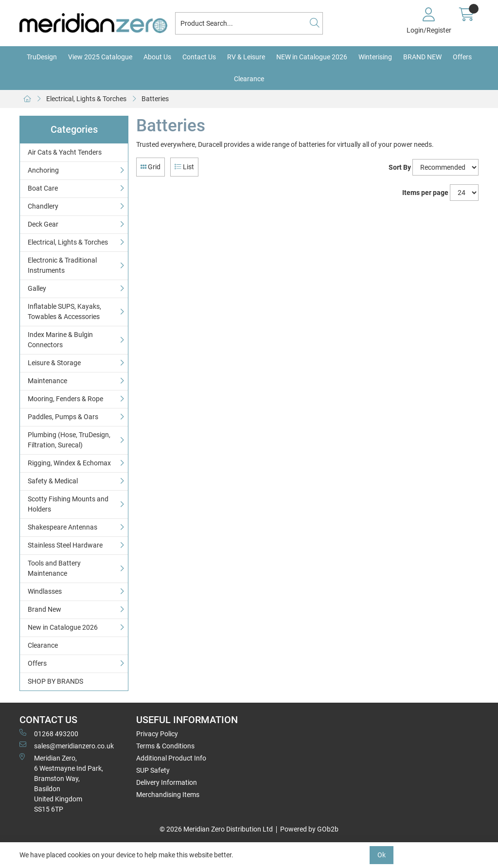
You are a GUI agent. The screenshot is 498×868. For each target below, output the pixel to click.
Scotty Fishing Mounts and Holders (68, 504)
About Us (157, 57)
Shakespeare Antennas (62, 527)
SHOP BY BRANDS (55, 681)
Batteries (155, 99)
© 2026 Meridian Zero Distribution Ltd (216, 829)
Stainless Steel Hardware (65, 545)
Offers (462, 57)
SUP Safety (153, 770)
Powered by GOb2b (309, 829)
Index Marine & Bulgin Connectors (60, 340)
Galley (37, 288)
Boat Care (43, 188)
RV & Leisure (246, 57)
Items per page (425, 193)
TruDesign (42, 57)
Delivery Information (167, 782)
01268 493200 (49, 733)
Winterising (375, 57)
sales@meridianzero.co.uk (67, 745)
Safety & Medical (53, 481)
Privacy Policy (157, 734)
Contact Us (199, 57)
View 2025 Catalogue (100, 57)
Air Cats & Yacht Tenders (65, 152)
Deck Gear (43, 224)
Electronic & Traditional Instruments (62, 265)
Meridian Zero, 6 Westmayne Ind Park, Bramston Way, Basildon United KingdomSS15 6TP (61, 783)
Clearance (249, 79)
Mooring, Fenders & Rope (65, 399)
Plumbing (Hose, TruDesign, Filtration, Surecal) (69, 440)
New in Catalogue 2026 (63, 627)
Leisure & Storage (54, 363)
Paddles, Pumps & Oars (63, 417)
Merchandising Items (168, 795)
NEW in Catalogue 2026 (312, 57)
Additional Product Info (171, 758)
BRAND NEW (422, 57)
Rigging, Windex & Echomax (69, 463)
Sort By (400, 167)
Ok (382, 855)
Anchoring (43, 170)
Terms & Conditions (165, 746)
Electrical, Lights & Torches (86, 99)
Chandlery (43, 206)
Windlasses (45, 591)
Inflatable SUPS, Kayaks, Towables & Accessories (64, 311)
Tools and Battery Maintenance (54, 568)
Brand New (44, 609)
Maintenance (47, 381)
